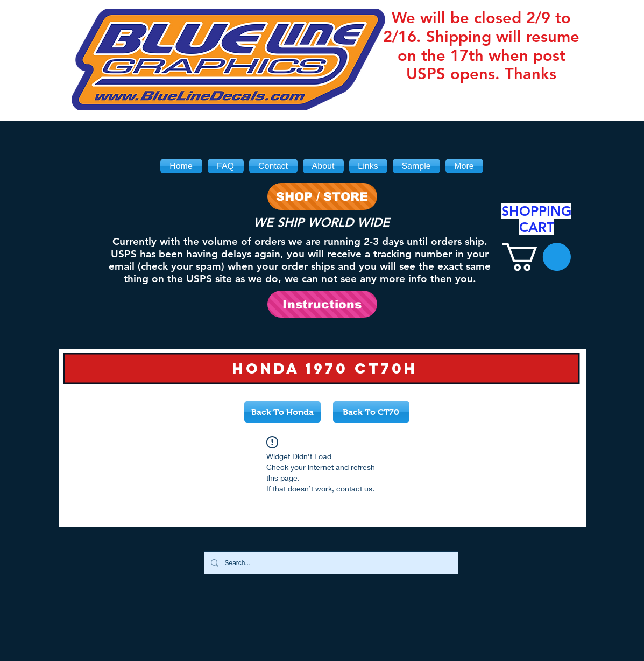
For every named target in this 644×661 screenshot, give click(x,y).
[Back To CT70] (371, 412)
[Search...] (330, 563)
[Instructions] (322, 304)
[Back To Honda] (282, 412)
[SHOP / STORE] (322, 196)
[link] (536, 257)
